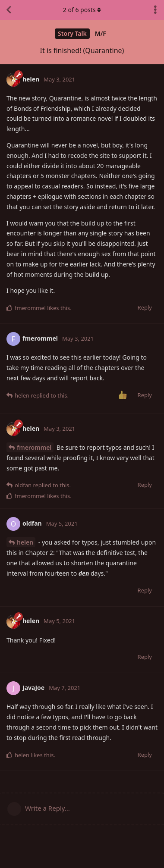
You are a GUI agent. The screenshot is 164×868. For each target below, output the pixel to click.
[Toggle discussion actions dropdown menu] (155, 10)
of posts (82, 10)
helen (25, 542)
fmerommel (34, 447)
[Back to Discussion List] (9, 10)
